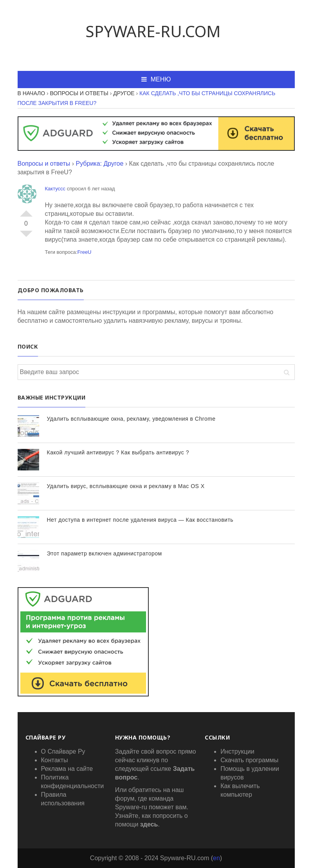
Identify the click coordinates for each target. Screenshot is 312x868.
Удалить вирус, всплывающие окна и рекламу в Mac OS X (126, 486)
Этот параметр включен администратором (105, 553)
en (216, 858)
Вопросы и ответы (44, 164)
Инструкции (237, 751)
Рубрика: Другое (99, 164)
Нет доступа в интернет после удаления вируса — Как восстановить (140, 520)
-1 (26, 237)
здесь (149, 824)
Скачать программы (249, 760)
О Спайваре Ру (63, 751)
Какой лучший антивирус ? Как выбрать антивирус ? (118, 452)
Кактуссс (55, 189)
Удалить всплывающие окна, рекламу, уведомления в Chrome (131, 419)
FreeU (84, 252)
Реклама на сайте (67, 769)
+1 (26, 210)
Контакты (55, 760)
